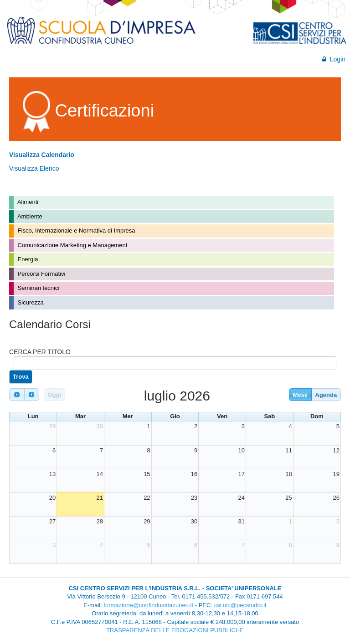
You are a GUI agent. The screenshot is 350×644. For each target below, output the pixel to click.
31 (242, 521)
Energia (27, 259)
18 (288, 474)
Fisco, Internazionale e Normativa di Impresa (76, 231)
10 (242, 450)
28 (99, 521)
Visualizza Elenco (34, 168)
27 (52, 521)
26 (336, 498)
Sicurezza (30, 302)
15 (147, 474)
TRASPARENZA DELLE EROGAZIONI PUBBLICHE (175, 630)
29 (52, 426)
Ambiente (29, 216)
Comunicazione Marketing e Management (72, 245)
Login (334, 59)
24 (242, 498)
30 (99, 426)
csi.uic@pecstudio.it (240, 605)
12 (336, 450)
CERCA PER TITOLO (40, 352)
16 (194, 474)
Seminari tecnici (38, 288)
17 (242, 474)
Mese (300, 395)
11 (288, 450)
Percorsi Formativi (41, 274)
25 (288, 498)
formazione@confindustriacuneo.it (148, 605)
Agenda (326, 395)
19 (336, 474)
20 (52, 498)
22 (147, 498)
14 (99, 474)
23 (194, 498)
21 (99, 498)
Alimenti (27, 202)
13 (52, 474)
